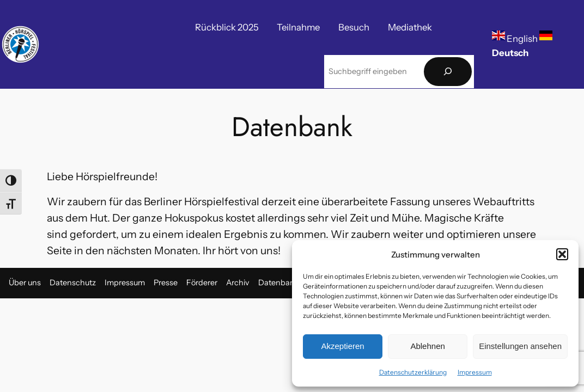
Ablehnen (427, 346)
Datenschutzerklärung (413, 372)
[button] (562, 254)
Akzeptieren (342, 346)
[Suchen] (448, 72)
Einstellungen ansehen (520, 346)
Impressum (475, 372)
